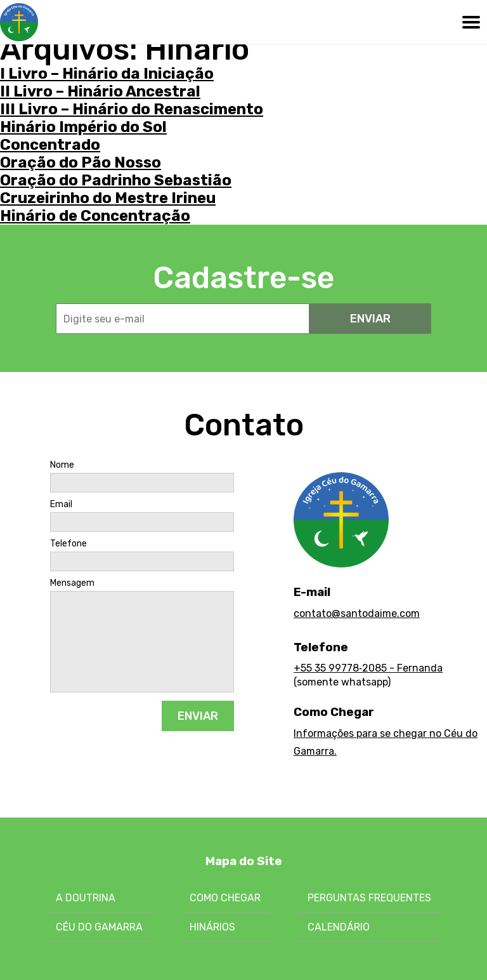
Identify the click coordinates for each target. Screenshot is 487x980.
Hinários (212, 927)
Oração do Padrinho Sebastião (116, 180)
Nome (62, 465)
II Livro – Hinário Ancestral (100, 91)
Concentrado (50, 145)
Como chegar (225, 898)
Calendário (339, 927)
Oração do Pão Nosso (81, 162)
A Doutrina (86, 898)
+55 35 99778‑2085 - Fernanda (368, 668)
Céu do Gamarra (99, 927)
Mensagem (72, 583)
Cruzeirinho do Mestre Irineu (108, 198)
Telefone (68, 544)
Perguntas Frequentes (369, 898)
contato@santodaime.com (357, 613)
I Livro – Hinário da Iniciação (107, 74)
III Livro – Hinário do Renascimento (132, 109)
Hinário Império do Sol (83, 127)
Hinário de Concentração (95, 216)
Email (61, 505)
